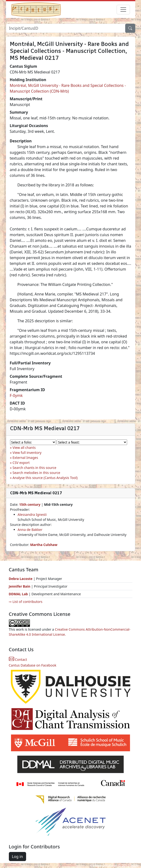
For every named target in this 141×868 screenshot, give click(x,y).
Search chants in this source (34, 468)
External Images (25, 458)
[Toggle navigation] (123, 10)
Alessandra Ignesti (32, 515)
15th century (30, 504)
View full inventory (27, 453)
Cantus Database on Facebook (33, 665)
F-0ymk (16, 395)
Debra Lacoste (21, 579)
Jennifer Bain (20, 586)
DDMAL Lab (18, 594)
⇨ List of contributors (26, 602)
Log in (17, 857)
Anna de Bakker (30, 530)
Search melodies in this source (36, 473)
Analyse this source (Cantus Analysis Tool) (45, 478)
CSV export (21, 463)
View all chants (24, 448)
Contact (18, 659)
